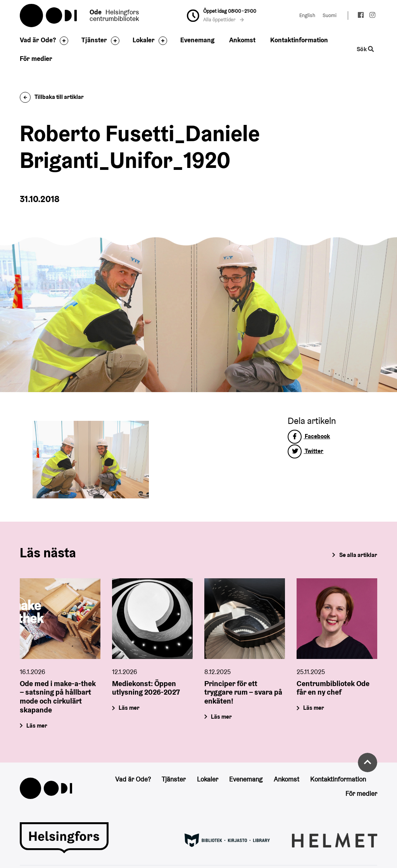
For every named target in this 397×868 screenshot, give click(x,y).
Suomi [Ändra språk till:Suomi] (330, 15)
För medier (36, 59)
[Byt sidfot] (62, 41)
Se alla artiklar (358, 555)
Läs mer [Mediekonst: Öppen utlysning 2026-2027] (129, 708)
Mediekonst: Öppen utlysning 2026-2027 (146, 688)
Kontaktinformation (299, 40)
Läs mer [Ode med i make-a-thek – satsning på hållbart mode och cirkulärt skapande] (37, 725)
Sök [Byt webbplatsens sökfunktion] (365, 49)
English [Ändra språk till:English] (307, 15)
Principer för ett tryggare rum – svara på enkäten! (243, 692)
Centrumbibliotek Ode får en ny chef (333, 688)
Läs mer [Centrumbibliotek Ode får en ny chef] (314, 708)
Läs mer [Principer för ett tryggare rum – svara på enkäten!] (221, 717)
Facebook (309, 436)
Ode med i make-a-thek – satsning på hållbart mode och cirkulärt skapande (58, 697)
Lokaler (144, 40)
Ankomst (242, 40)
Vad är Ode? (38, 40)
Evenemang (197, 40)
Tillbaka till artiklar (52, 97)
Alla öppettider (224, 20)
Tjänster (94, 40)
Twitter (306, 451)
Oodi (49, 16)
